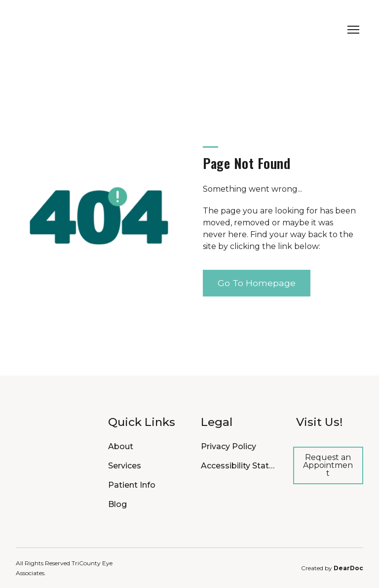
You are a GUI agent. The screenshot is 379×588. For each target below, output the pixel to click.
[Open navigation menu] (353, 30)
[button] (257, 283)
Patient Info (132, 485)
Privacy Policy (228, 446)
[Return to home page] (75, 30)
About (121, 446)
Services (125, 466)
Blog (117, 504)
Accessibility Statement (238, 466)
